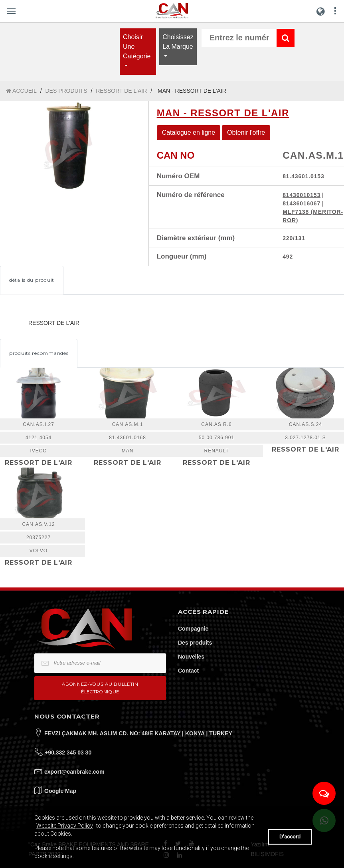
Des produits (195, 643)
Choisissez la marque (178, 42)
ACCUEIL (21, 91)
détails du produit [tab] (32, 280)
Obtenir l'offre (246, 132)
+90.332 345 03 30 (68, 753)
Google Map (60, 791)
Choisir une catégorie (137, 47)
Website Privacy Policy (65, 826)
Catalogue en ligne (189, 132)
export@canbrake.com (74, 772)
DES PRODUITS (66, 91)
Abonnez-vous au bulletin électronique (100, 688)
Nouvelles (191, 657)
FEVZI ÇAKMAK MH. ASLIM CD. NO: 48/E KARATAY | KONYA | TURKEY (138, 733)
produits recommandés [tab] (39, 353)
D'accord (290, 837)
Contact (188, 671)
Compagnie (193, 629)
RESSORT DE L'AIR (121, 91)
